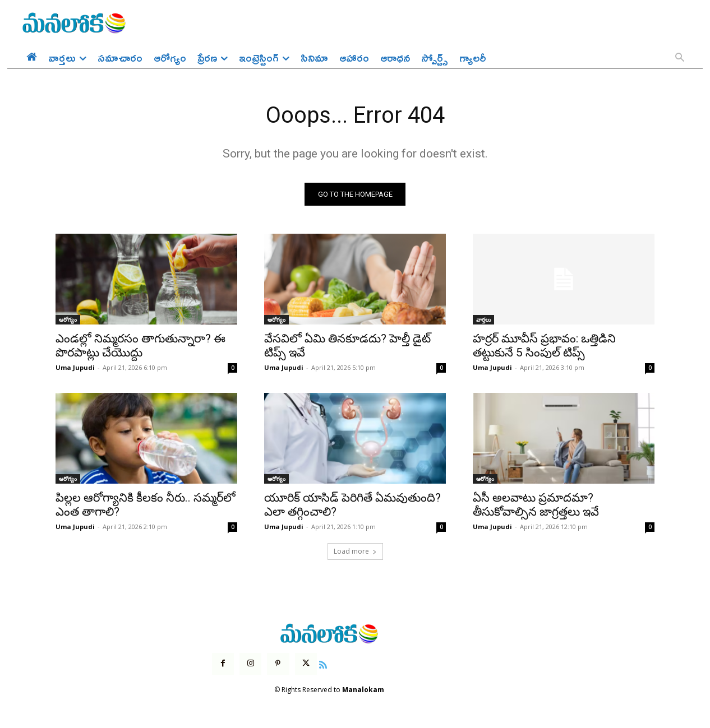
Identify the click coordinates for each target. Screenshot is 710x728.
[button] (680, 58)
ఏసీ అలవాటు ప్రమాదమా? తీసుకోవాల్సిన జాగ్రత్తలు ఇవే (536, 505)
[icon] (323, 664)
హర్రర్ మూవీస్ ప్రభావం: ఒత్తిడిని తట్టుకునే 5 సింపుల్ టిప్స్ (544, 346)
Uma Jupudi (75, 368)
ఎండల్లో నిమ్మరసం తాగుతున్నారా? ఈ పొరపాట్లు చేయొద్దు (140, 346)
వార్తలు (483, 320)
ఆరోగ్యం (68, 320)
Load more (355, 552)
